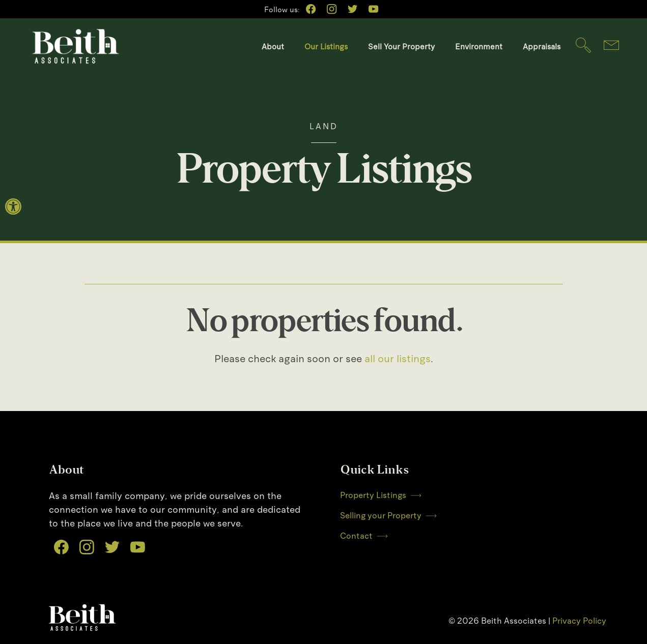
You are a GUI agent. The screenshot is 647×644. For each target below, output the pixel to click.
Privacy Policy (579, 621)
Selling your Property (388, 516)
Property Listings (381, 495)
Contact (364, 536)
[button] (13, 207)
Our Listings (326, 47)
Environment (479, 47)
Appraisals (542, 47)
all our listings (398, 359)
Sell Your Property (401, 47)
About (273, 47)
